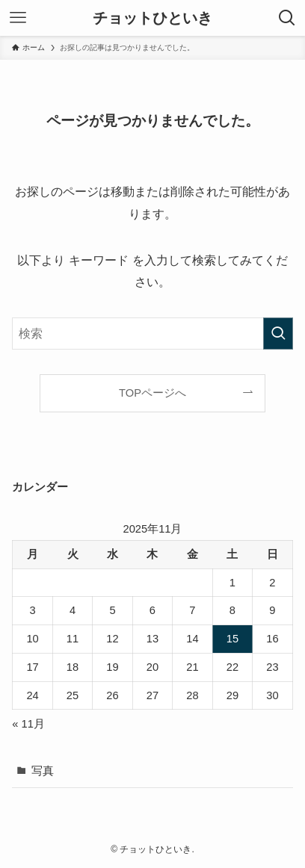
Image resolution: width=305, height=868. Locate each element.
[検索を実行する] (278, 334)
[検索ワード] (152, 334)
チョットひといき (152, 18)
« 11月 (28, 724)
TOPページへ (152, 393)
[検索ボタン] (287, 18)
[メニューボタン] (18, 18)
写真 (43, 771)
